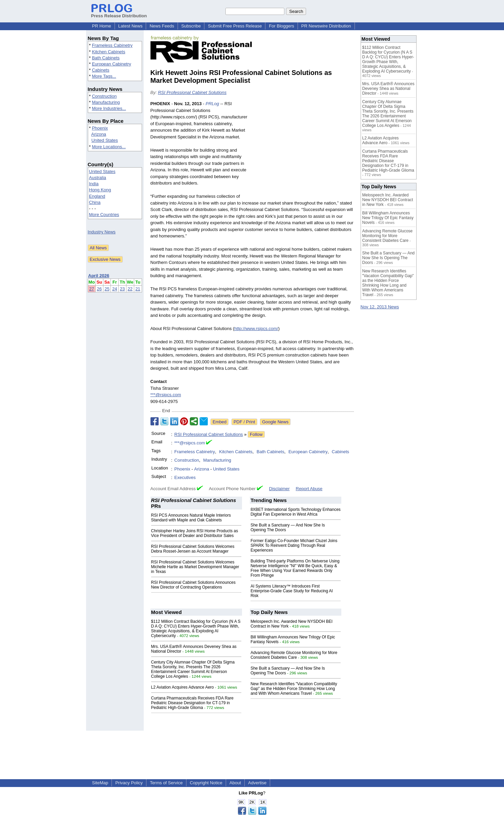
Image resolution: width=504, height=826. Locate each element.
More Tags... (104, 76)
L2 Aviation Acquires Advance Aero (183, 687)
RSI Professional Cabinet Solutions (192, 92)
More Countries (104, 215)
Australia (98, 178)
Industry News (102, 232)
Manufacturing (106, 102)
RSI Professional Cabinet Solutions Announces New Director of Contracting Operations (194, 585)
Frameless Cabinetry (112, 45)
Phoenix (100, 128)
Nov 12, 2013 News (380, 307)
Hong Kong (100, 190)
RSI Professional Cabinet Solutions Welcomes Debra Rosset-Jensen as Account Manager (193, 549)
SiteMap (100, 783)
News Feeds (162, 26)
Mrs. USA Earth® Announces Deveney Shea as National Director (388, 89)
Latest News (130, 26)
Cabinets (100, 70)
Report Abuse (309, 489)
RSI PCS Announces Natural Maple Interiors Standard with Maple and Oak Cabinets (191, 518)
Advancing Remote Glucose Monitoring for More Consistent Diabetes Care (294, 655)
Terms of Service (166, 783)
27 (92, 289)
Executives (185, 477)
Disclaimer (279, 489)
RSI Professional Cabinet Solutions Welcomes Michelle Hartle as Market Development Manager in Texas (195, 567)
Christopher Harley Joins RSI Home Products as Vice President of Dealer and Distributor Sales (195, 533)
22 (130, 289)
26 (99, 289)
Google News (275, 422)
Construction (104, 96)
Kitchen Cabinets (108, 52)
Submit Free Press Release (235, 26)
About (235, 783)
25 (107, 289)
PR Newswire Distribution (326, 26)
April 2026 (99, 276)
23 (122, 289)
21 (138, 289)
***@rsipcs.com (166, 395)
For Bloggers (281, 26)
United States (105, 140)
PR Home (102, 26)
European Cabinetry (112, 64)
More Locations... (109, 147)
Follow (256, 434)
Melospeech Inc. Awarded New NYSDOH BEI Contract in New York (388, 200)
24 (115, 289)
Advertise (257, 783)
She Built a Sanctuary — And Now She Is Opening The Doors (389, 258)
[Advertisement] (303, 150)
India (94, 184)
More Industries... (109, 108)
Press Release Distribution (119, 13)
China (95, 202)
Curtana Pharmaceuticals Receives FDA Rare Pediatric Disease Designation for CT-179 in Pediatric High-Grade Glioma (192, 703)
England (97, 196)
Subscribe (191, 26)
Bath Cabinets (106, 58)
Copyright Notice (206, 783)
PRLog (213, 104)
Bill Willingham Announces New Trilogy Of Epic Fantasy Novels (388, 218)
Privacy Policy (129, 783)
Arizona (99, 134)
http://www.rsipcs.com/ (256, 329)
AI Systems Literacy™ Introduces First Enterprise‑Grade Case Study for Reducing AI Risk (292, 591)
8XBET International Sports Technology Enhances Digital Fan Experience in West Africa (296, 512)
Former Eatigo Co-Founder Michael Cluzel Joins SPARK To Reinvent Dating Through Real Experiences (294, 545)
